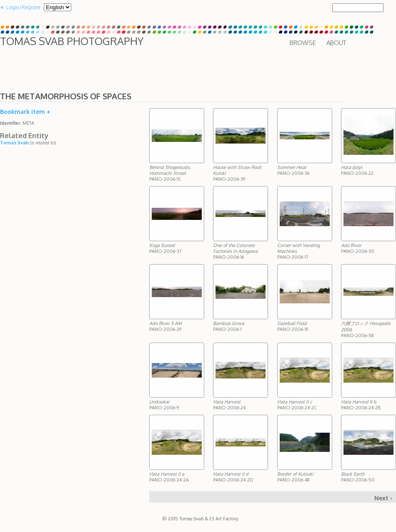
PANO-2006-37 (165, 248)
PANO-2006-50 (358, 477)
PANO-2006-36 (293, 170)
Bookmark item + (25, 112)
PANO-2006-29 (165, 326)
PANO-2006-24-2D (233, 477)
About (336, 43)
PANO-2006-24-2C (297, 405)
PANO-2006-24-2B (361, 405)
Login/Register (23, 7)
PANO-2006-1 (229, 326)
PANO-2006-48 (295, 477)
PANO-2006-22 (357, 170)
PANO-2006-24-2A (169, 477)
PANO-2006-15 (170, 173)
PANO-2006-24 (229, 405)
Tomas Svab (14, 143)
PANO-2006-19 (293, 326)
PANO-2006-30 (358, 248)
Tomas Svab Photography (72, 41)
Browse (303, 43)
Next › (383, 498)
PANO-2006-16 (235, 251)
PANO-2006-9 (164, 405)
